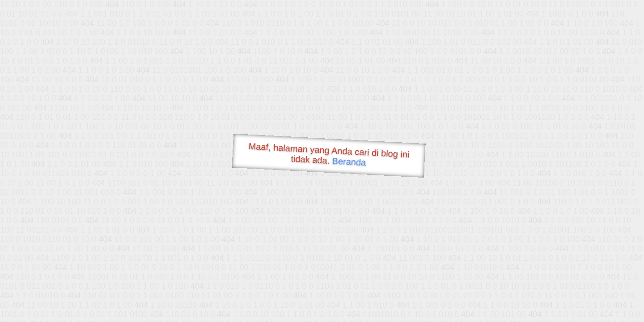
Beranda (349, 161)
